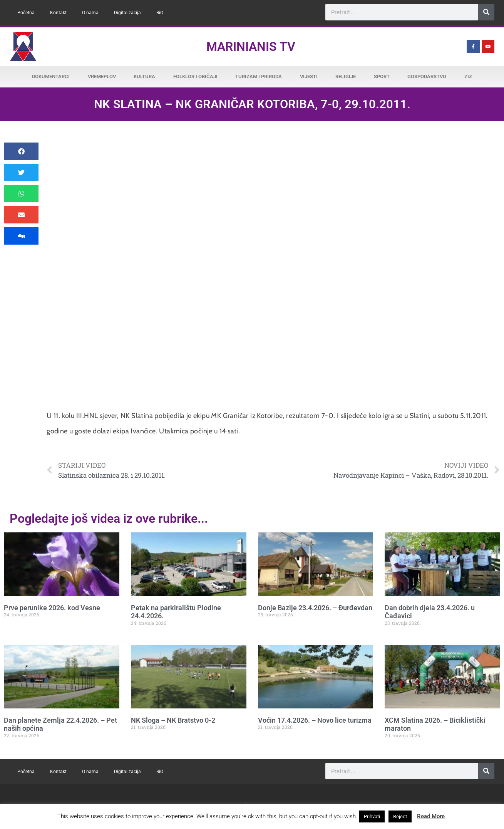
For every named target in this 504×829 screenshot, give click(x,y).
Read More (431, 816)
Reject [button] (400, 816)
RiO (160, 13)
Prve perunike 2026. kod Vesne (52, 608)
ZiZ (468, 76)
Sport (382, 76)
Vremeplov (102, 76)
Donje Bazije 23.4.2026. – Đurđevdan (315, 608)
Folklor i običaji (195, 76)
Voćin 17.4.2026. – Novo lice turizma (315, 720)
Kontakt (58, 13)
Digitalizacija (127, 13)
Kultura (144, 76)
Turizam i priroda (259, 76)
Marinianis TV (251, 47)
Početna (26, 13)
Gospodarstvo (427, 76)
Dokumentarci (51, 76)
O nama (90, 13)
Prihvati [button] (372, 816)
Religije (346, 76)
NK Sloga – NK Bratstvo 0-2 (173, 720)
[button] (21, 151)
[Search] (486, 12)
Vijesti (309, 76)
